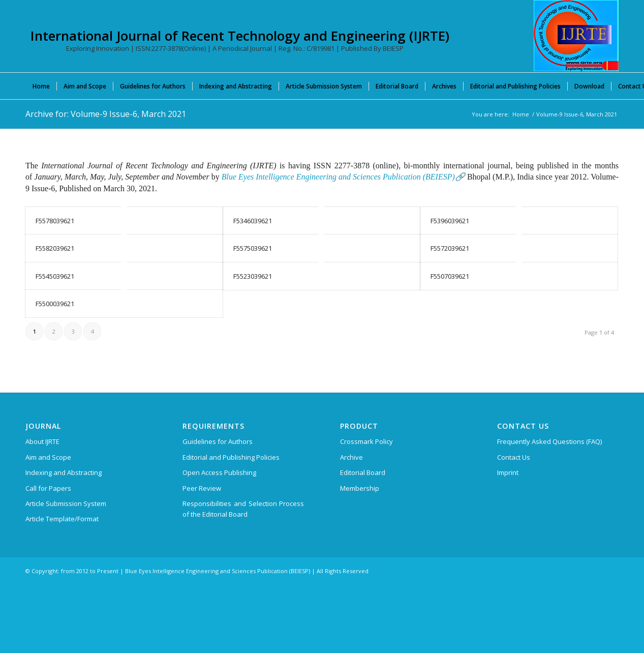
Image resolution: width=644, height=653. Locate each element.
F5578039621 (55, 221)
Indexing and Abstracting (64, 472)
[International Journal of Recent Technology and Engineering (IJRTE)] (576, 36)
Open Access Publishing (219, 472)
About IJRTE (42, 441)
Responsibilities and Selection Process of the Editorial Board (243, 509)
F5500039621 (55, 304)
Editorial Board (363, 472)
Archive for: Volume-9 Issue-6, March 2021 (106, 114)
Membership (360, 488)
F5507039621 (450, 276)
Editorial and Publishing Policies (231, 457)
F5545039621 (55, 276)
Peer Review (202, 488)
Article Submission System (66, 503)
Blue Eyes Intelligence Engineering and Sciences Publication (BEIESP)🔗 (343, 177)
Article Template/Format (62, 519)
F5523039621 (253, 276)
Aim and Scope (48, 457)
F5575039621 (253, 248)
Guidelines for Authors (218, 441)
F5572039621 (450, 248)
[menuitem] (41, 86)
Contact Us (514, 457)
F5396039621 (450, 221)
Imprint (508, 472)
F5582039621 (55, 248)
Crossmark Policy (366, 441)
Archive (351, 457)
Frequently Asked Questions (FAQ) (549, 441)
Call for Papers (48, 488)
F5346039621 (253, 221)
